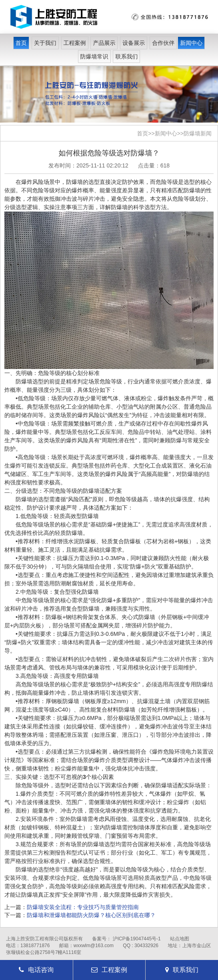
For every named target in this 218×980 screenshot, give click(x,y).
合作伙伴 (163, 43)
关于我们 (45, 43)
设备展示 (134, 43)
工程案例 (75, 43)
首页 (21, 43)
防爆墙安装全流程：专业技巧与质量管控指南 (83, 907)
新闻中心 (191, 43)
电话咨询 (36, 970)
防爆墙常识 (94, 56)
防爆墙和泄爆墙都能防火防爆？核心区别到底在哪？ (91, 915)
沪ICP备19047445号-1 (137, 939)
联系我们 (126, 56)
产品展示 (104, 43)
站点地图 (180, 939)
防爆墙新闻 (198, 133)
